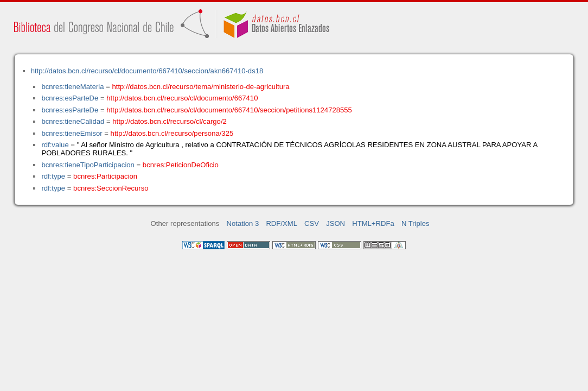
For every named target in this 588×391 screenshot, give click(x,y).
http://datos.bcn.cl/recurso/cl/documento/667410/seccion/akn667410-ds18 (147, 71)
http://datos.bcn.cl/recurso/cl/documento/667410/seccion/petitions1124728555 (229, 110)
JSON (335, 223)
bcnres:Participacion (105, 176)
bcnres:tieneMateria (72, 87)
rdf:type (53, 176)
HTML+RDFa (373, 223)
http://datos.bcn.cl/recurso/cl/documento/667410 (182, 98)
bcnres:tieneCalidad (73, 121)
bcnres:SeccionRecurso (111, 188)
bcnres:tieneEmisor (72, 133)
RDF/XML (282, 223)
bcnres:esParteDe (70, 98)
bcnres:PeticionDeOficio (181, 165)
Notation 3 (243, 223)
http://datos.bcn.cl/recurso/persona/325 (172, 133)
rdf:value (55, 145)
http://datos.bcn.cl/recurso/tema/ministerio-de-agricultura (201, 87)
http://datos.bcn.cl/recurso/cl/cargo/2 (170, 121)
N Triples (416, 223)
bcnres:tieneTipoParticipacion (88, 165)
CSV (312, 223)
